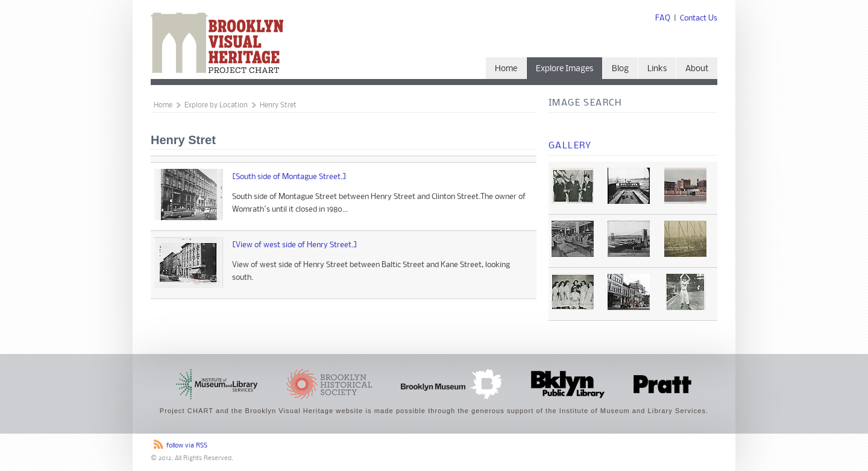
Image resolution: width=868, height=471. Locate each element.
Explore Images (565, 69)
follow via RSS (187, 446)
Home (506, 69)
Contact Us (699, 18)
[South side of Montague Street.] (289, 177)
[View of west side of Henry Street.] (295, 245)
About (697, 69)
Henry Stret (278, 106)
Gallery (570, 146)
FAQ (663, 18)
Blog (620, 69)
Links (657, 69)
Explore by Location (216, 106)
